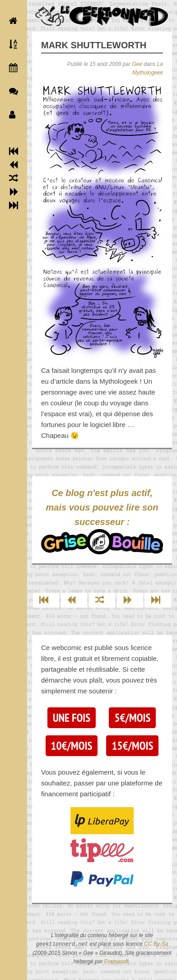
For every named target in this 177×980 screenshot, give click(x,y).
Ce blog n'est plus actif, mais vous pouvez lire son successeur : (102, 521)
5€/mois (132, 718)
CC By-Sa (156, 944)
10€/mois (72, 746)
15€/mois (132, 746)
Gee (137, 64)
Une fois (72, 718)
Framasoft (116, 961)
